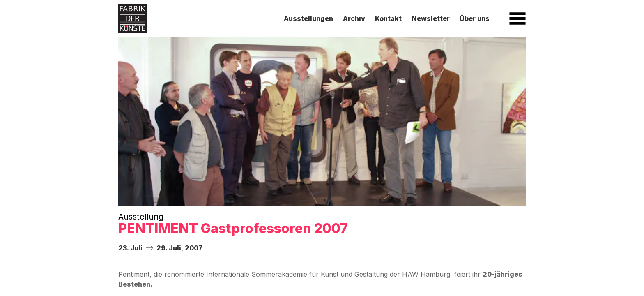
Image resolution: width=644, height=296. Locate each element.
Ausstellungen (308, 18)
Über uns (475, 18)
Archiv (354, 18)
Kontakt (388, 18)
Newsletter (431, 18)
